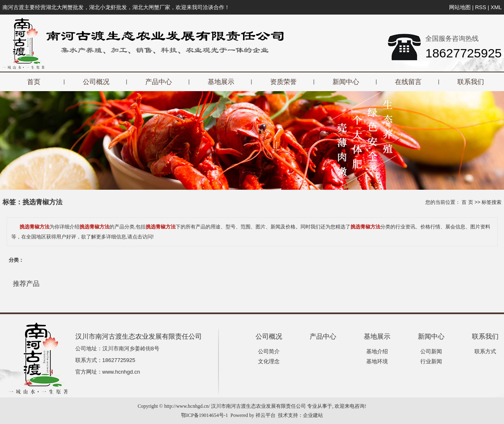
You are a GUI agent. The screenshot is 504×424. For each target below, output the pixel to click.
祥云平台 (266, 415)
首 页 (467, 202)
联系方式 (485, 351)
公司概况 (96, 82)
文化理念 (269, 361)
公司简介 (269, 351)
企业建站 (313, 415)
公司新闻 (431, 351)
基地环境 (377, 361)
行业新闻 (431, 361)
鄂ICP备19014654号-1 (205, 415)
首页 (34, 82)
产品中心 (159, 82)
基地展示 (221, 82)
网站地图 (460, 7)
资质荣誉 (283, 82)
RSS (480, 7)
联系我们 (471, 82)
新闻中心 (346, 82)
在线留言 (408, 82)
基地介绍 (377, 351)
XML (496, 7)
